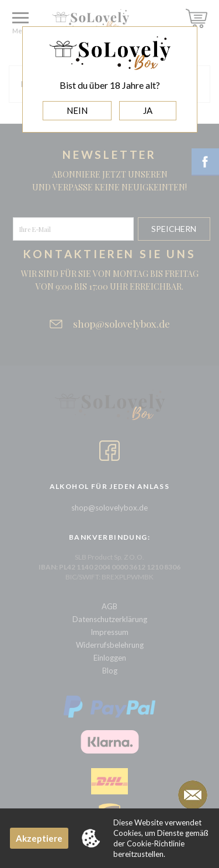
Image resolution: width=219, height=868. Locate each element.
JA (148, 110)
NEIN (77, 110)
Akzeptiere (39, 838)
